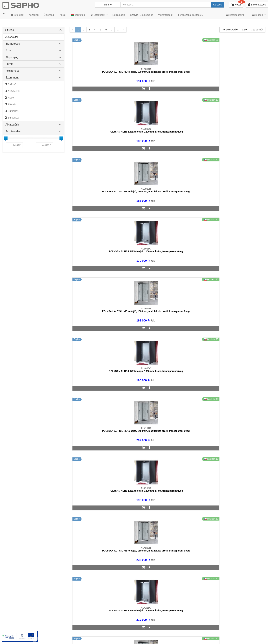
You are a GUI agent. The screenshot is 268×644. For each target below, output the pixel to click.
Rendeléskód (230, 30)
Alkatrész (13, 104)
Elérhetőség (13, 44)
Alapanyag (12, 57)
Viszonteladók (166, 15)
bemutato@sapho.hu (109, 623)
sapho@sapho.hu (18, 623)
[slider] (6, 138)
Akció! (63, 15)
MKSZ (122, 637)
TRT (111, 637)
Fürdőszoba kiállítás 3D (191, 15)
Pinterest (234, 637)
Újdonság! (49, 15)
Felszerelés (12, 71)
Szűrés (10, 30)
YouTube (254, 637)
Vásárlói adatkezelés (171, 637)
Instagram (195, 637)
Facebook (215, 637)
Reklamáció (119, 15)
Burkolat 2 (13, 118)
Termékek (17, 15)
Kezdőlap (34, 15)
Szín (8, 50)
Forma (9, 64)
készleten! (78, 15)
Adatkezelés (148, 637)
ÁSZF (133, 637)
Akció (11, 98)
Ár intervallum (14, 131)
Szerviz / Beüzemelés (142, 15)
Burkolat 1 (13, 111)
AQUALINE (14, 91)
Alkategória (12, 125)
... (118, 30)
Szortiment (12, 78)
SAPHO (12, 84)
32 (244, 30)
